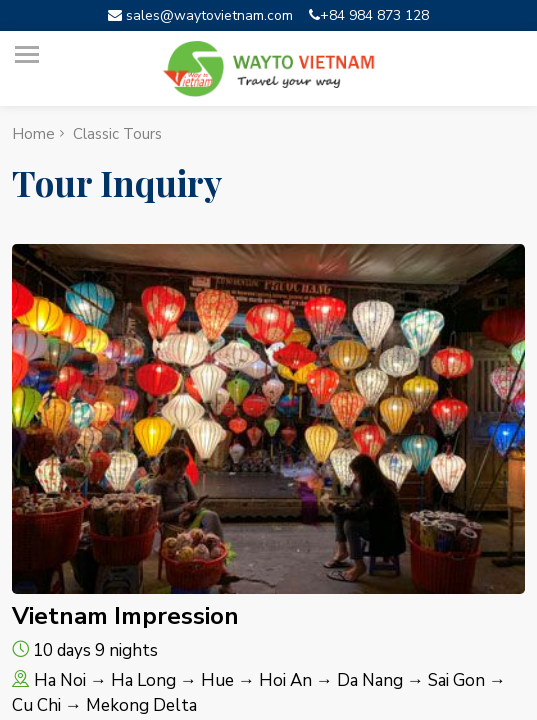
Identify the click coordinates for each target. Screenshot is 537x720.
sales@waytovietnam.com (200, 15)
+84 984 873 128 (369, 15)
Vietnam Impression (125, 616)
